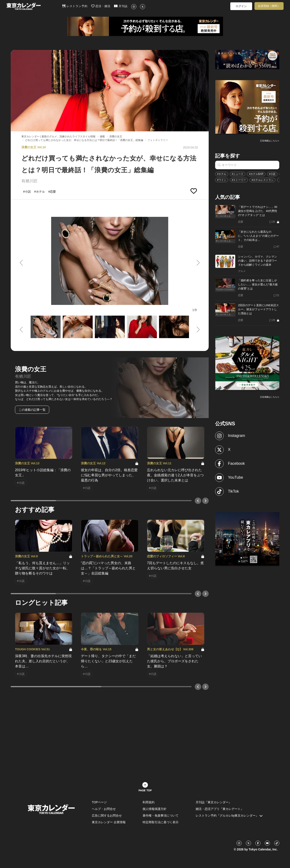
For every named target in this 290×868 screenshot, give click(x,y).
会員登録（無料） (269, 6)
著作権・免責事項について (161, 816)
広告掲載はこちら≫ (270, 141)
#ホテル (222, 174)
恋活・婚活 (101, 6)
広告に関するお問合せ (107, 816)
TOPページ (99, 802)
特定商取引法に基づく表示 (161, 822)
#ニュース (238, 174)
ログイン (241, 6)
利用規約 (149, 802)
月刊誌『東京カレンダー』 (214, 802)
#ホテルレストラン (262, 180)
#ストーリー (239, 180)
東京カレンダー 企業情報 (109, 822)
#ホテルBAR (256, 174)
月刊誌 (121, 6)
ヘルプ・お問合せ (104, 809)
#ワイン (222, 180)
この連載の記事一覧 (32, 410)
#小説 (272, 174)
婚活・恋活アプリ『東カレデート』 (220, 809)
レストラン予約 (75, 6)
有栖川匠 (30, 181)
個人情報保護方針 (155, 809)
